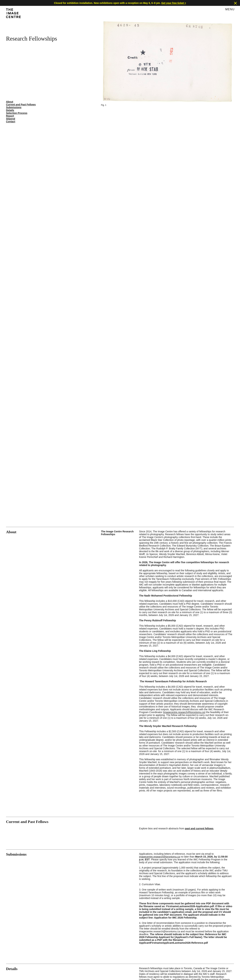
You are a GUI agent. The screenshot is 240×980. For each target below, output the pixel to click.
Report (10, 116)
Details (10, 110)
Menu (230, 9)
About (10, 102)
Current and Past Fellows (21, 105)
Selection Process (17, 113)
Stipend (11, 119)
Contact (11, 122)
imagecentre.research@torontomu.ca (184, 712)
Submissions (14, 107)
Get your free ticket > (174, 3)
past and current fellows (199, 828)
